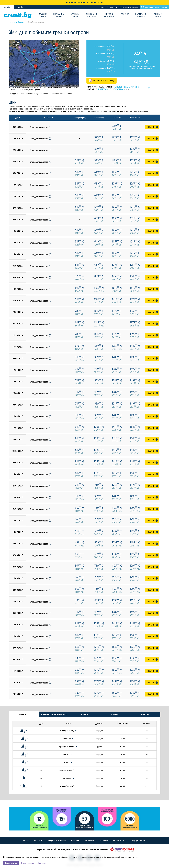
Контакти (114, 7)
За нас (102, 7)
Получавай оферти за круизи (156, 7)
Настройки (42, 863)
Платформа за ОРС (138, 840)
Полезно (125, 14)
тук (136, 857)
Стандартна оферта (41, 127)
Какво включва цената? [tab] (54, 714)
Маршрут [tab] (24, 714)
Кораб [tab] (84, 714)
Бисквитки (89, 840)
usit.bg (21, 7)
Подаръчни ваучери (141, 15)
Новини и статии (157, 15)
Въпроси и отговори (130, 7)
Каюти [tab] (115, 714)
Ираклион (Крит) (67, 770)
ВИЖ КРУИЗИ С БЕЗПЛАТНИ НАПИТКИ (85, 3)
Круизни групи (43, 15)
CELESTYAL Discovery (110, 90)
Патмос (67, 754)
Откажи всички (27, 863)
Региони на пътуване (92, 15)
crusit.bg (7, 7)
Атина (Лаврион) (67, 731)
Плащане (75, 840)
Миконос (67, 739)
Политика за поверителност (112, 840)
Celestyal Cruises (127, 87)
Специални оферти (59, 15)
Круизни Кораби (75, 15)
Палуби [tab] (145, 714)
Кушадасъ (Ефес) (67, 747)
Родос (67, 762)
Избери (151, 127)
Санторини (67, 778)
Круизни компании (109, 15)
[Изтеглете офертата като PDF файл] (102, 81)
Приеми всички (11, 863)
